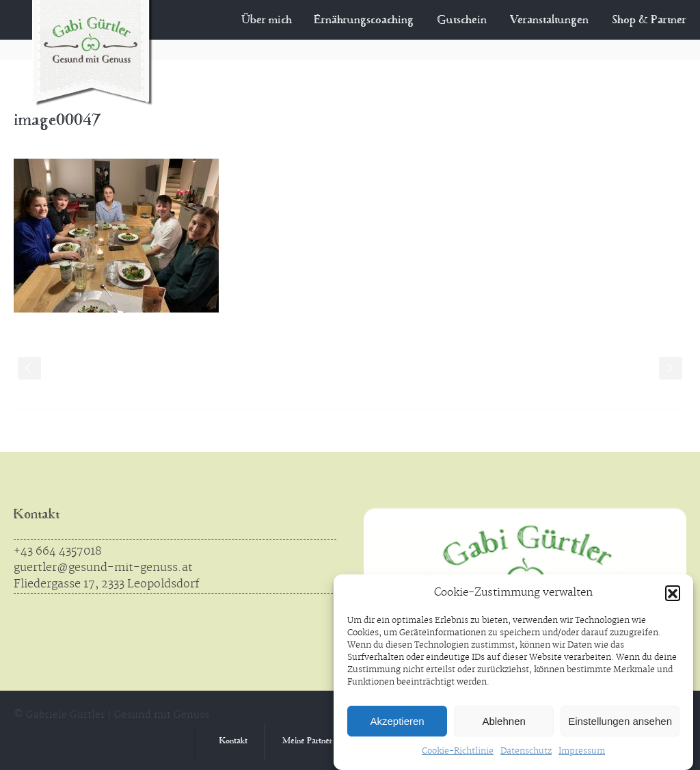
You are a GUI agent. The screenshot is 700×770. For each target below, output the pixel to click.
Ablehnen (503, 721)
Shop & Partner (649, 21)
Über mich (280, 21)
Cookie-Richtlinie (458, 751)
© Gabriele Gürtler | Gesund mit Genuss (111, 715)
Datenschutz (526, 751)
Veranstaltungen (549, 21)
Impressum (582, 751)
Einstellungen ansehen (620, 721)
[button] (673, 593)
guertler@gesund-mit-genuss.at (103, 568)
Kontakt (37, 515)
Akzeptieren (397, 721)
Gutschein (462, 21)
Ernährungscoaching (368, 21)
